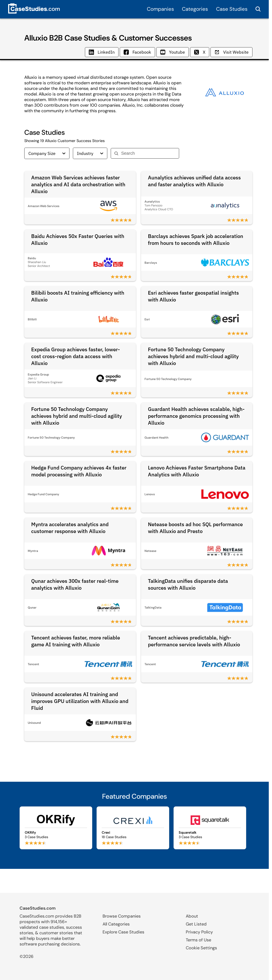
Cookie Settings (201, 948)
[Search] (148, 153)
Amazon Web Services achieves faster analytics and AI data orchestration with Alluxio (78, 184)
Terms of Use (198, 940)
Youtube (173, 52)
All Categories (116, 924)
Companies (160, 9)
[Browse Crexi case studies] (133, 828)
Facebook (137, 52)
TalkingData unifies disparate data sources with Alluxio (188, 584)
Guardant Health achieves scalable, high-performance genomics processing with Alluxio (196, 416)
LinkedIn (102, 52)
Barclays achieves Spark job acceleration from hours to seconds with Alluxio (196, 239)
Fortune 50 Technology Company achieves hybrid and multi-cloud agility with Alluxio (193, 356)
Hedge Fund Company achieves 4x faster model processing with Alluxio (79, 471)
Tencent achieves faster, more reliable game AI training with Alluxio (76, 641)
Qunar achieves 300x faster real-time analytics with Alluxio (75, 584)
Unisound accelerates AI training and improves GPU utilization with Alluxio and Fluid (80, 701)
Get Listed (196, 924)
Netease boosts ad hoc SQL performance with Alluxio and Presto (195, 528)
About (192, 916)
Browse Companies (122, 916)
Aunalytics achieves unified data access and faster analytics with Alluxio (194, 181)
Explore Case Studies (123, 932)
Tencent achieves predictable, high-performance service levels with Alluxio (194, 641)
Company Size (47, 153)
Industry (90, 153)
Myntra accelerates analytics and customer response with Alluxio (70, 528)
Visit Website (231, 52)
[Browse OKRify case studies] (56, 828)
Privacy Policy (199, 932)
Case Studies (232, 9)
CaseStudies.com (38, 908)
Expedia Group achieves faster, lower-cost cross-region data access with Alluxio (76, 356)
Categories (195, 9)
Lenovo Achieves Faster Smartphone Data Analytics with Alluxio (197, 471)
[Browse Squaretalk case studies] (210, 828)
